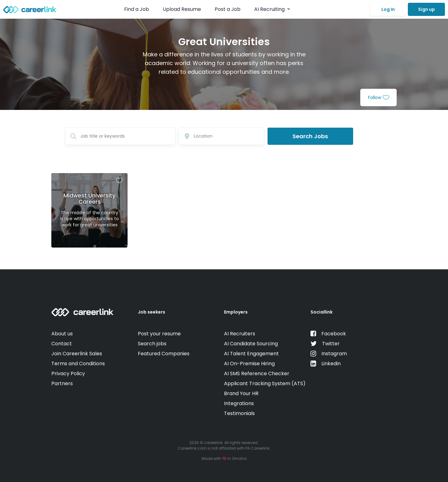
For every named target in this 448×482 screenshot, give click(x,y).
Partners (62, 383)
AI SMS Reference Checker (257, 373)
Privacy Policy (68, 373)
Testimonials (239, 413)
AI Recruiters (240, 334)
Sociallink (322, 312)
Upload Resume (182, 9)
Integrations (239, 403)
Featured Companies (164, 354)
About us (62, 334)
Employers (236, 312)
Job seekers (152, 312)
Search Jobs (310, 136)
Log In (388, 9)
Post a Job (228, 9)
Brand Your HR (241, 393)
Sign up (427, 9)
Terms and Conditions (78, 364)
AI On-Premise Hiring (249, 364)
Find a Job (137, 9)
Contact (62, 344)
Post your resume (159, 334)
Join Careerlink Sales (77, 354)
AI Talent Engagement (251, 354)
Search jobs (152, 344)
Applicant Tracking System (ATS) (265, 383)
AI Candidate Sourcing (251, 344)
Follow (379, 97)
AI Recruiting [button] (272, 9)
